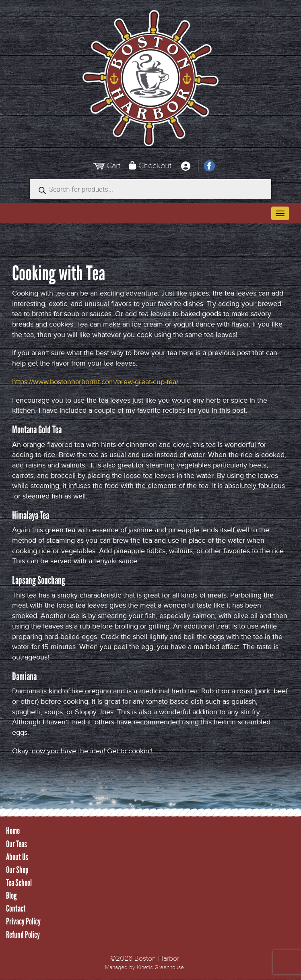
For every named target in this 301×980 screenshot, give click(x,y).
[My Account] (186, 166)
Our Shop (17, 870)
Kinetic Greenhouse (160, 967)
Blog (11, 896)
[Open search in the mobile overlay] (150, 189)
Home (13, 831)
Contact (16, 909)
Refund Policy (23, 935)
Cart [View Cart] (113, 166)
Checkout (155, 166)
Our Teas (16, 844)
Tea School (19, 883)
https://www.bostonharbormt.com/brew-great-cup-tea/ (95, 382)
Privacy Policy (23, 921)
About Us (17, 857)
